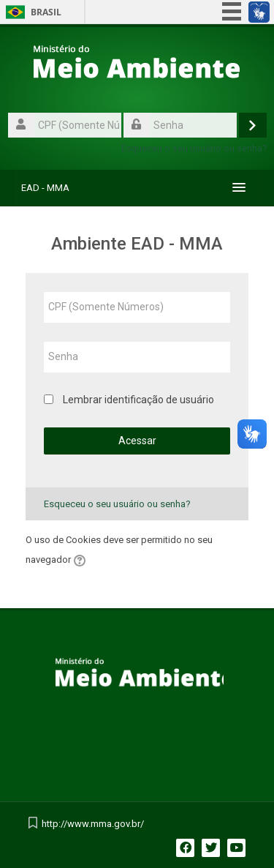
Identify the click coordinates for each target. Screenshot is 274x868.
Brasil (46, 12)
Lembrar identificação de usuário (138, 400)
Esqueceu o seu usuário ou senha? (194, 148)
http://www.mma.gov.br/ (93, 824)
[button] (82, 561)
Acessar (137, 441)
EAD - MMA (45, 188)
